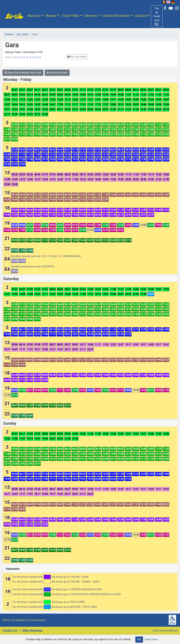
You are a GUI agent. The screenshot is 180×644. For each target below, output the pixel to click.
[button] (157, 16)
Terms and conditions (165, 631)
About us (34, 16)
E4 (36, 57)
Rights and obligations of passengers (24, 620)
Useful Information (116, 16)
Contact (141, 16)
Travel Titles (70, 16)
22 (40, 57)
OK (139, 640)
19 (30, 57)
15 (23, 57)
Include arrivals (57, 73)
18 (27, 57)
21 (33, 57)
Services (91, 16)
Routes (51, 16)
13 (20, 57)
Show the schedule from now (23, 73)
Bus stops (23, 34)
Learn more (151, 639)
